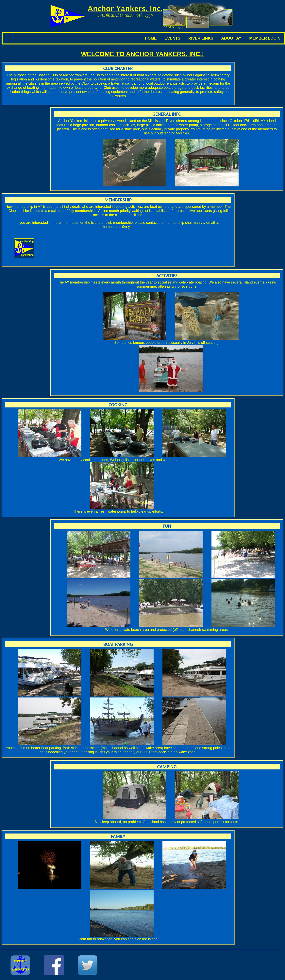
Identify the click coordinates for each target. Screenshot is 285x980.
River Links (201, 38)
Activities (167, 275)
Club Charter (118, 68)
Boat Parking (118, 644)
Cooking (118, 405)
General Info (167, 114)
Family (118, 836)
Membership (118, 200)
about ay (231, 38)
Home (151, 38)
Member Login (265, 38)
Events (173, 38)
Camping (167, 767)
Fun (167, 526)
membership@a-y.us (118, 227)
